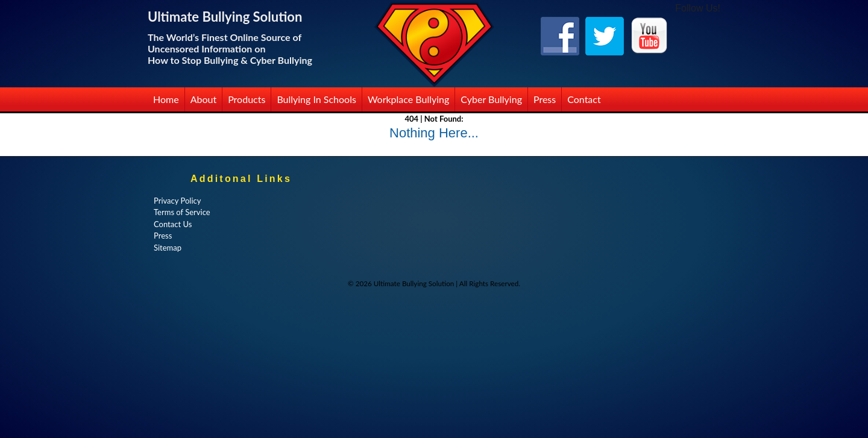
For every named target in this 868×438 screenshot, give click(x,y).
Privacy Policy (177, 201)
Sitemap (168, 248)
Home (166, 99)
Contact (584, 99)
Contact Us (173, 224)
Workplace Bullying (408, 99)
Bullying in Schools (316, 99)
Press (545, 99)
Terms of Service (182, 212)
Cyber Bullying (491, 99)
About (204, 99)
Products (247, 99)
